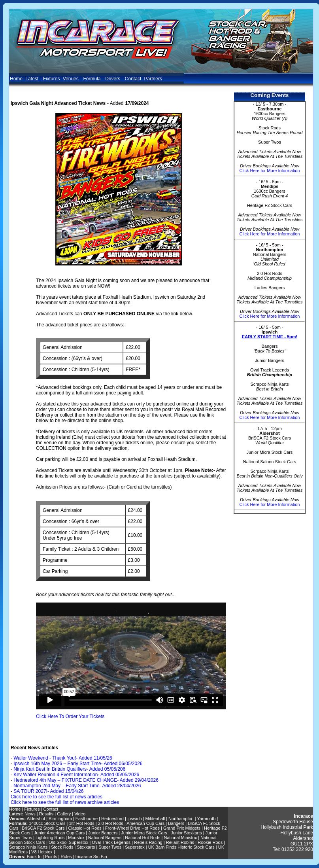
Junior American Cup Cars (59, 833)
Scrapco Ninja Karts (28, 847)
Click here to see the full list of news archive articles (65, 802)
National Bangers (105, 838)
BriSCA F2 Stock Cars (43, 828)
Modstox (76, 838)
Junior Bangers (103, 833)
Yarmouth (206, 819)
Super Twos (110, 847)
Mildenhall (155, 819)
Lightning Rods (50, 838)
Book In (34, 857)
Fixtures (52, 79)
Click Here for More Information (270, 171)
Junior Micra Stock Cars (144, 833)
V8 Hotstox (42, 852)
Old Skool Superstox (68, 842)
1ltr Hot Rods (81, 823)
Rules (66, 857)
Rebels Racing (148, 842)
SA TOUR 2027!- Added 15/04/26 (48, 791)
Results (46, 814)
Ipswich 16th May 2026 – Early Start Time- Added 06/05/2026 (78, 764)
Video (80, 814)
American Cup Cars (145, 823)
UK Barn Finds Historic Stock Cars (181, 847)
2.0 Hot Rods (111, 823)
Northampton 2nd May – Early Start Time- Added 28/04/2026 (77, 786)
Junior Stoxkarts (186, 833)
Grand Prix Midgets (182, 828)
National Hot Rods (143, 838)
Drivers (113, 79)
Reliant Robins (180, 842)
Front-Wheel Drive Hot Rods (132, 828)
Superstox (135, 847)
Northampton (181, 819)
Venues (72, 79)
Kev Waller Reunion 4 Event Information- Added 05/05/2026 (76, 775)
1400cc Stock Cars (47, 823)
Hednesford (112, 819)
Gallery (64, 814)
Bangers (176, 823)
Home (16, 79)
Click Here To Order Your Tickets (70, 716)
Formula (92, 79)
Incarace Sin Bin (91, 857)
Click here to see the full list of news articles (57, 797)
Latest (33, 79)
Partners (153, 79)
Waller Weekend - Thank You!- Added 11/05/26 (63, 758)
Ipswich (135, 819)
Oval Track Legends (111, 842)
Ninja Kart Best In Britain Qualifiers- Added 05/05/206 (69, 769)
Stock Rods (62, 847)
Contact (133, 79)
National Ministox (180, 838)
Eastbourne (87, 819)
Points (51, 857)
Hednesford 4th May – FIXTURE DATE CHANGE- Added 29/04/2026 (86, 780)
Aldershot (36, 819)
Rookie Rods (210, 842)
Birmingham (61, 819)
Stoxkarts (86, 847)
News (30, 814)
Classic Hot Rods (85, 828)
